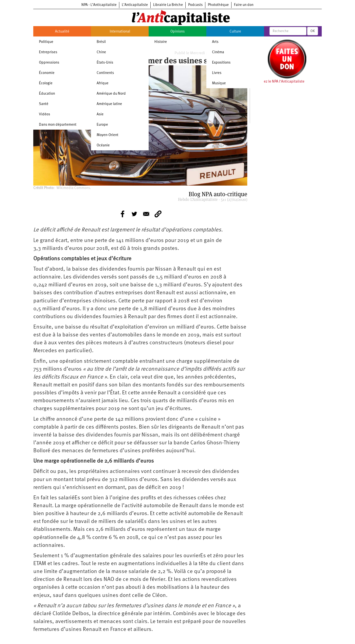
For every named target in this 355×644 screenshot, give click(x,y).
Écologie (46, 83)
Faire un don (244, 5)
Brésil (101, 42)
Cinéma (218, 52)
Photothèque (218, 5)
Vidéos (44, 114)
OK (313, 31)
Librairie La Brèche (168, 5)
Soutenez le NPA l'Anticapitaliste (278, 82)
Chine (101, 52)
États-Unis (105, 63)
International (120, 32)
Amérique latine (109, 104)
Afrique (103, 83)
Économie (47, 73)
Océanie (103, 146)
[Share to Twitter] (134, 214)
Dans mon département (58, 125)
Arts (215, 42)
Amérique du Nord (111, 94)
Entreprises (48, 52)
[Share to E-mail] (146, 214)
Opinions (177, 32)
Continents (105, 73)
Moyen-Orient (107, 135)
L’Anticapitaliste (135, 5)
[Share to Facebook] (123, 214)
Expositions (221, 63)
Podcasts (195, 5)
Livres (217, 73)
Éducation (47, 94)
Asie (100, 114)
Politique (46, 42)
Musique (219, 83)
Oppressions (49, 63)
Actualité (62, 32)
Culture (235, 32)
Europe (102, 125)
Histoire (161, 42)
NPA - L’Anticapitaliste (99, 5)
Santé (44, 104)
